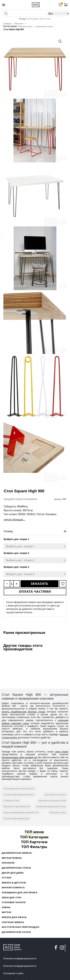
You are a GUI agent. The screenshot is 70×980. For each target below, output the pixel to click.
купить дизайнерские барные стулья (24, 712)
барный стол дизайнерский (17, 806)
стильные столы (11, 800)
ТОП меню (34, 832)
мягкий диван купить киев (38, 19)
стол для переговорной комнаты (19, 794)
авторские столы (58, 812)
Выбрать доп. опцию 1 (16, 539)
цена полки (62, 752)
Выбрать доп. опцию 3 (16, 567)
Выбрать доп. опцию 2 (16, 553)
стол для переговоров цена (16, 818)
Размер (8, 531)
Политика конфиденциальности (20, 959)
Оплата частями (35, 592)
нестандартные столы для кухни (19, 789)
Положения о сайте (13, 973)
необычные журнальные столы (51, 806)
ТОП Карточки (34, 842)
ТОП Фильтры (34, 847)
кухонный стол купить (55, 794)
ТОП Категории (34, 837)
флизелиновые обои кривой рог (20, 757)
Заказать (39, 584)
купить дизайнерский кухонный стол (21, 812)
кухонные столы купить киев (52, 800)
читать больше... (14, 519)
